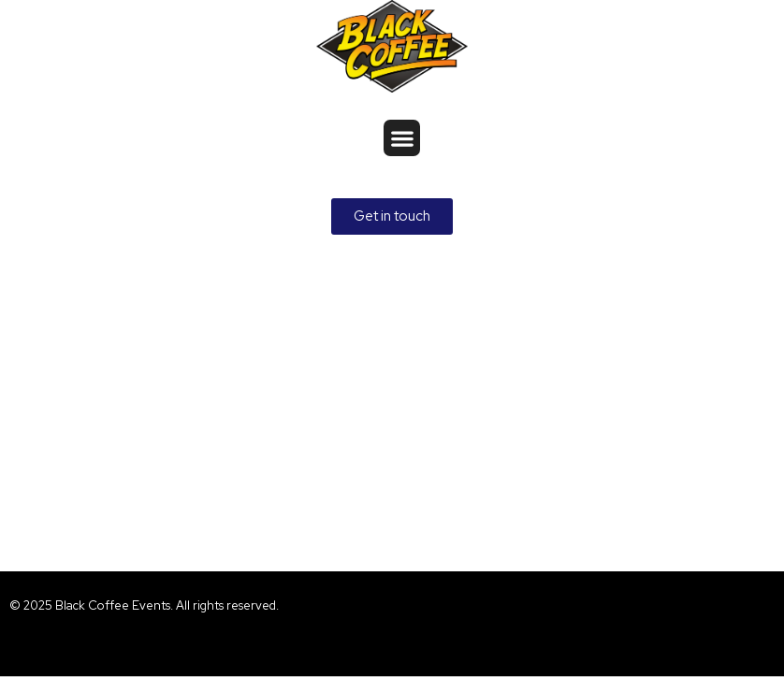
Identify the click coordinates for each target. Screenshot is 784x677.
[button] (402, 138)
